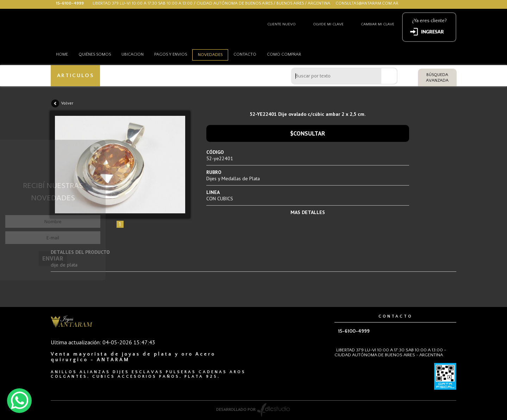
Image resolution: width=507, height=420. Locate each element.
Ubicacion (133, 54)
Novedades (210, 55)
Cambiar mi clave (378, 24)
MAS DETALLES (308, 212)
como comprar (284, 54)
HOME (62, 54)
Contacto (245, 54)
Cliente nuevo (281, 24)
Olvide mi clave (328, 24)
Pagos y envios (171, 54)
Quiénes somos (95, 54)
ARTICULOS (76, 76)
